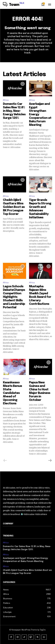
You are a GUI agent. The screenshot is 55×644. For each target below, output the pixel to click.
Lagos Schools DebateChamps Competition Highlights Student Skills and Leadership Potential (14, 297)
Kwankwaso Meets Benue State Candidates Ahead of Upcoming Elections (12, 393)
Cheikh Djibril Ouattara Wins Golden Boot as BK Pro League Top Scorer (14, 207)
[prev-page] (5, 460)
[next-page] (50, 460)
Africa (6, 100)
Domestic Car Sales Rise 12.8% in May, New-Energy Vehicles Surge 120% (14, 111)
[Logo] (14, 5)
